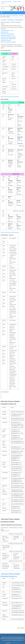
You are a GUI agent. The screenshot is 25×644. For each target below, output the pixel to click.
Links (2, 3)
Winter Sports (15, 15)
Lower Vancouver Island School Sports (11, 7)
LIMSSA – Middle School (7, 15)
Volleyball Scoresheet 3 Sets (7, 34)
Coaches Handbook (5, 30)
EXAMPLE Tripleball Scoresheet (8, 42)
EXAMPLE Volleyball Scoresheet (8, 37)
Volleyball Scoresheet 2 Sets (7, 35)
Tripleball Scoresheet (6, 40)
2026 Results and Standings (12, 97)
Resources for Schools (6, 2)
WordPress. (17, 643)
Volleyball (21, 15)
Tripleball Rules (4, 39)
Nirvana (12, 643)
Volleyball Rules (4, 32)
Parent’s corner (17, 2)
